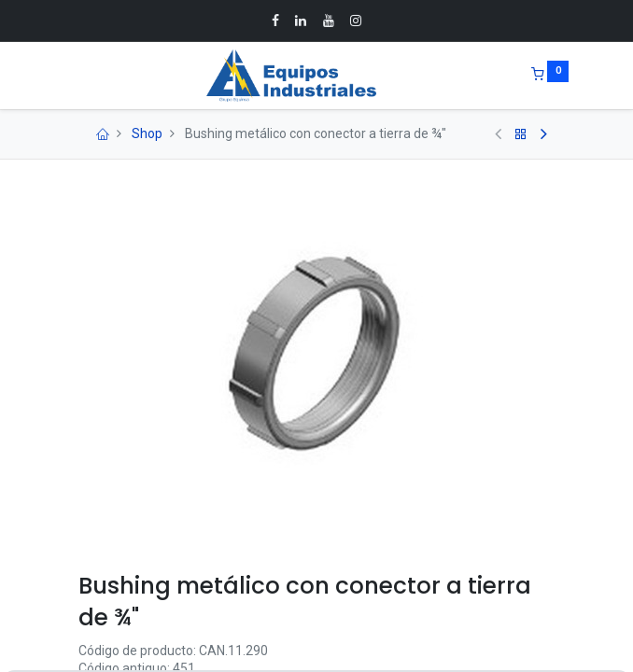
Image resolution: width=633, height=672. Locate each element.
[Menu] (65, 76)
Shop (147, 133)
